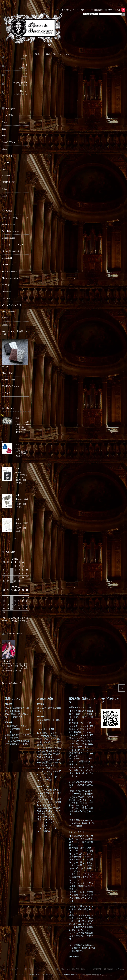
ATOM (121, 969)
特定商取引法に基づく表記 (103, 969)
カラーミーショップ (23, 974)
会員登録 (98, 10)
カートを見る (116, 10)
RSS (116, 969)
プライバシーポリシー (44, 969)
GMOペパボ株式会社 (56, 974)
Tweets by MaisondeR (12, 683)
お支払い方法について (62, 969)
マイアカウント (67, 10)
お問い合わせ (29, 969)
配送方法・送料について (82, 969)
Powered (96, 974)
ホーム (6, 969)
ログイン (84, 10)
